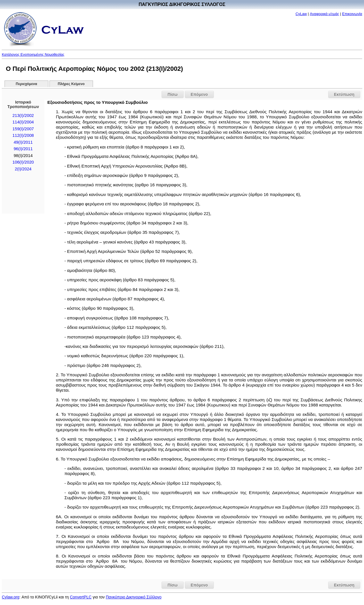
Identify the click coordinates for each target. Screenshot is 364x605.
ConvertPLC (81, 597)
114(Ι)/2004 (23, 122)
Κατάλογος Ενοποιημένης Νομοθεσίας (33, 54)
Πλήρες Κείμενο (71, 84)
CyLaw (301, 14)
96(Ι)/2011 (23, 149)
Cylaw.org (10, 597)
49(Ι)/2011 (23, 142)
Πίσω (172, 94)
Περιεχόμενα (26, 84)
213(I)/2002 (23, 115)
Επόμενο (199, 94)
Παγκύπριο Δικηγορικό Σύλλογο (134, 597)
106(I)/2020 (23, 162)
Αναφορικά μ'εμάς (325, 14)
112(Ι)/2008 (23, 135)
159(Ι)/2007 (23, 129)
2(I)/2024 (23, 169)
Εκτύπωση (344, 94)
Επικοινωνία (352, 14)
